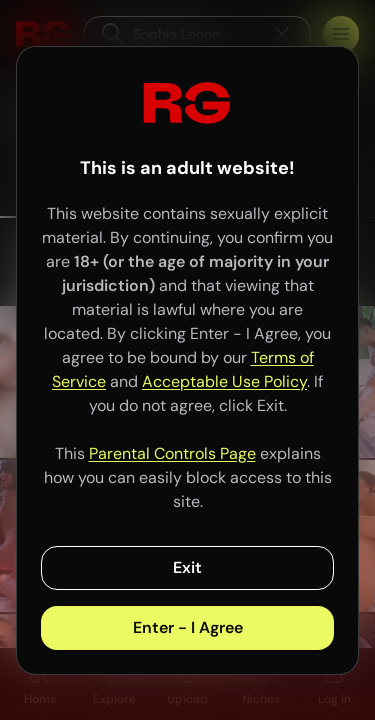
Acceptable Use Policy (224, 381)
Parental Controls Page (172, 453)
